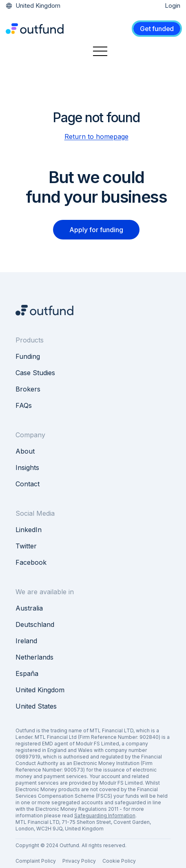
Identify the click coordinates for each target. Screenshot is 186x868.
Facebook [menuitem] (31, 562)
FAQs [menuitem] (24, 405)
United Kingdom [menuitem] (40, 690)
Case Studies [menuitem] (35, 373)
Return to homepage (96, 136)
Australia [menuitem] (29, 608)
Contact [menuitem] (28, 484)
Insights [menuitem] (27, 468)
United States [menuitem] (36, 706)
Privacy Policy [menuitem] (79, 861)
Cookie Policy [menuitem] (119, 861)
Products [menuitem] (30, 340)
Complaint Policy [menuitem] (36, 861)
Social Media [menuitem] (35, 513)
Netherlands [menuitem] (34, 657)
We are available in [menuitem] (45, 592)
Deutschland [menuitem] (35, 624)
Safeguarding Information (105, 815)
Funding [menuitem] (28, 356)
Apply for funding (96, 230)
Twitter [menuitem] (26, 546)
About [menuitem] (25, 451)
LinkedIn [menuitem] (29, 530)
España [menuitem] (27, 673)
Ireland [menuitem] (26, 641)
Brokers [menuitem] (28, 389)
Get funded (157, 29)
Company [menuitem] (30, 435)
